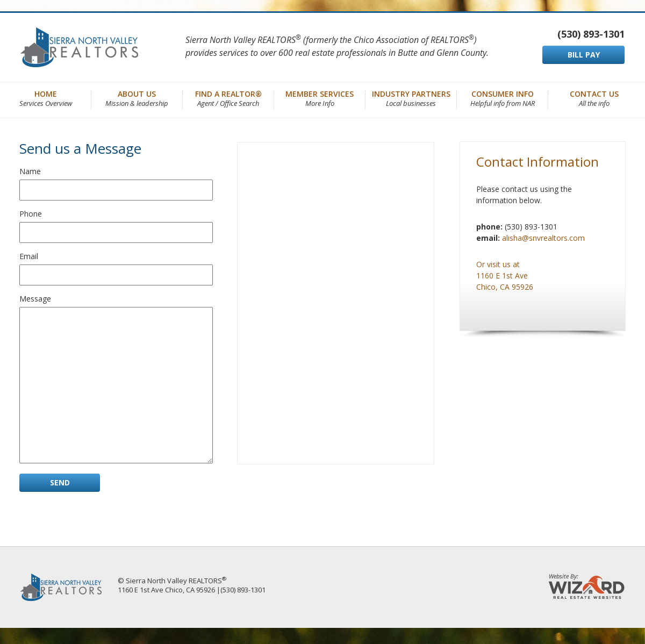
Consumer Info (503, 98)
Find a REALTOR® (228, 98)
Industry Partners (411, 98)
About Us (137, 98)
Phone (31, 214)
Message (35, 299)
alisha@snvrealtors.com (543, 238)
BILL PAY (584, 55)
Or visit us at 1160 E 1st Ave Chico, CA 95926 (505, 276)
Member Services (320, 98)
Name (30, 171)
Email (29, 256)
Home (46, 98)
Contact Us (594, 98)
